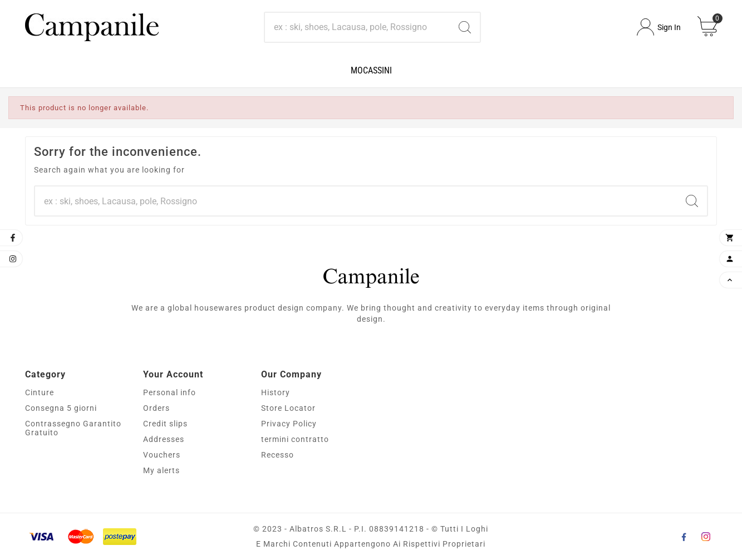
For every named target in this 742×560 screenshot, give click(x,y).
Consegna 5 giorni (61, 408)
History (276, 392)
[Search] (357, 27)
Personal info (169, 392)
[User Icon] (659, 27)
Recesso (277, 455)
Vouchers (162, 455)
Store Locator (288, 408)
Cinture (40, 392)
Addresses (164, 439)
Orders (156, 408)
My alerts (161, 470)
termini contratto (295, 439)
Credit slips (165, 424)
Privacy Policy (289, 424)
